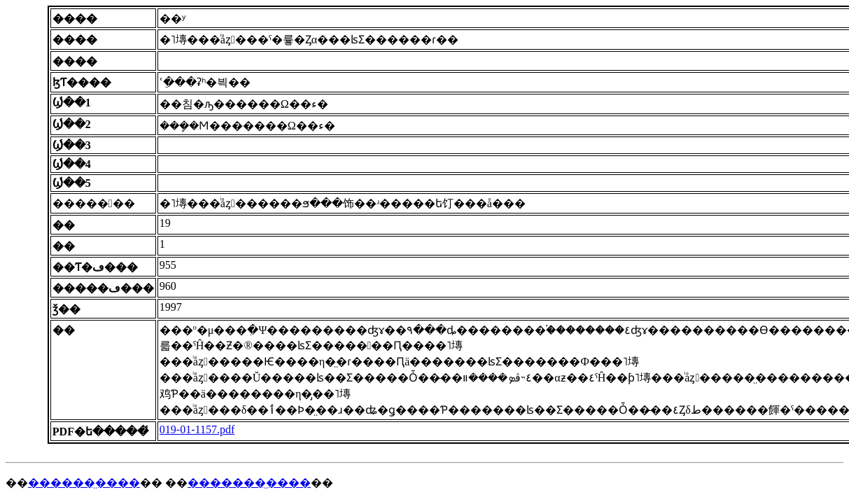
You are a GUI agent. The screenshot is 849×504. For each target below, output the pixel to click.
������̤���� (84, 483)
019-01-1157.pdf (197, 429)
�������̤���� (249, 483)
